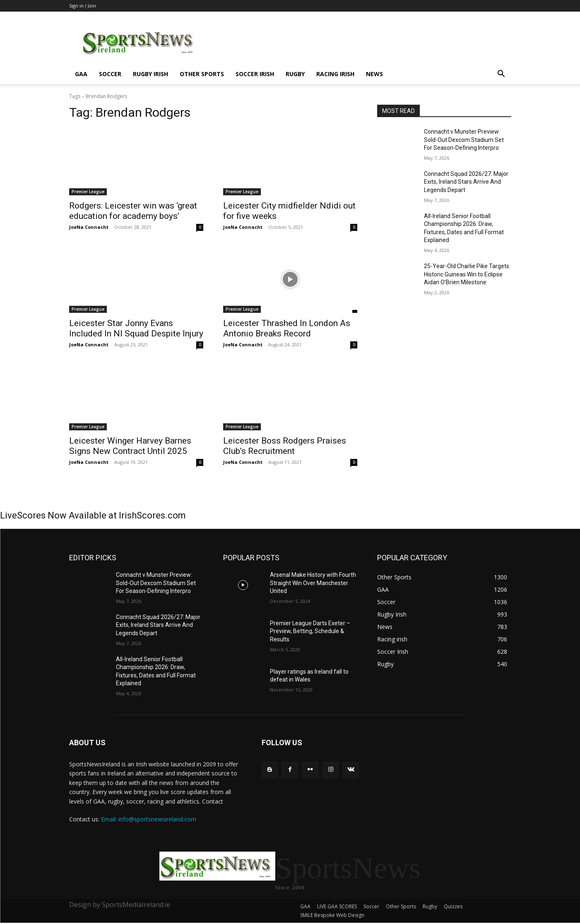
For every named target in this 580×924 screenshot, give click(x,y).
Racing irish (335, 74)
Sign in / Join (83, 6)
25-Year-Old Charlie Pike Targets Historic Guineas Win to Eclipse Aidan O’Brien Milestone (467, 274)
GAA (81, 74)
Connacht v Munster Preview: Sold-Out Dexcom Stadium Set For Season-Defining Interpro (464, 140)
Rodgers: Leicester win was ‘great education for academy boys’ (133, 211)
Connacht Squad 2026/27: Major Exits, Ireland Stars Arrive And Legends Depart (466, 182)
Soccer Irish (255, 74)
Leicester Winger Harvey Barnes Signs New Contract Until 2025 (130, 446)
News (374, 74)
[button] (501, 75)
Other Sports (202, 74)
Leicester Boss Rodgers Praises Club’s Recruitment (285, 446)
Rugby (295, 74)
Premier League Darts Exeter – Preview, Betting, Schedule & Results (310, 631)
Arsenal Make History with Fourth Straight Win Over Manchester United (313, 583)
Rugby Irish (150, 74)
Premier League (88, 192)
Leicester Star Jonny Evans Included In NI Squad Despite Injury (136, 328)
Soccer (110, 74)
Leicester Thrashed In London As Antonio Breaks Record (287, 328)
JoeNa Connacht (89, 227)
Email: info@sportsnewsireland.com (149, 819)
